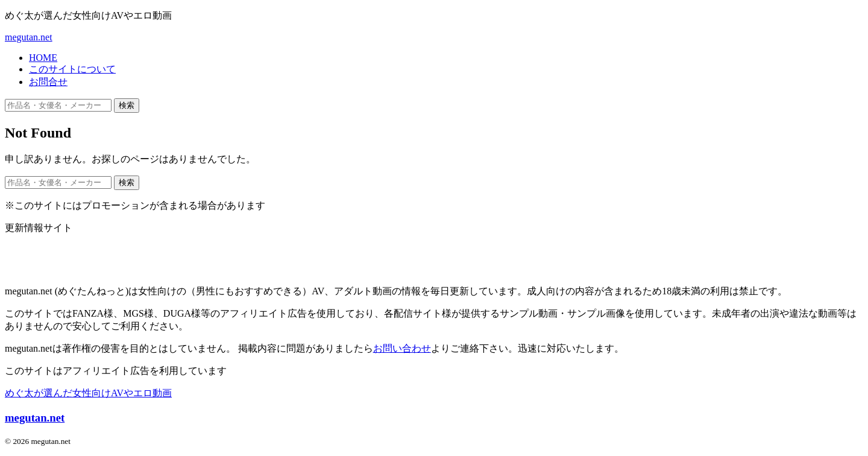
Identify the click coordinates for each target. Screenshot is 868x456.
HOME (43, 58)
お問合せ (48, 82)
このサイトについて (72, 69)
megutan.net (29, 37)
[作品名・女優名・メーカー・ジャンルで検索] (58, 105)
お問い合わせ (402, 348)
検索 (127, 105)
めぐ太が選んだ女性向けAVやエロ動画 (88, 393)
